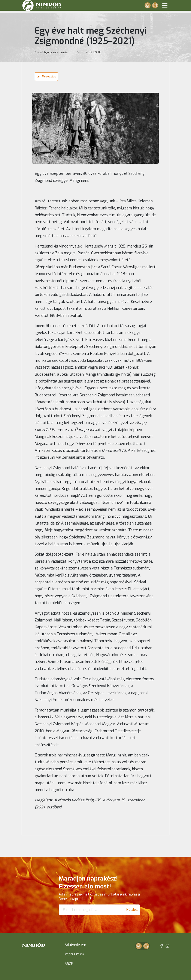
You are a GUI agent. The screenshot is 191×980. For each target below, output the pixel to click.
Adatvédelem (75, 945)
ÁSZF (69, 964)
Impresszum (74, 954)
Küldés (132, 910)
